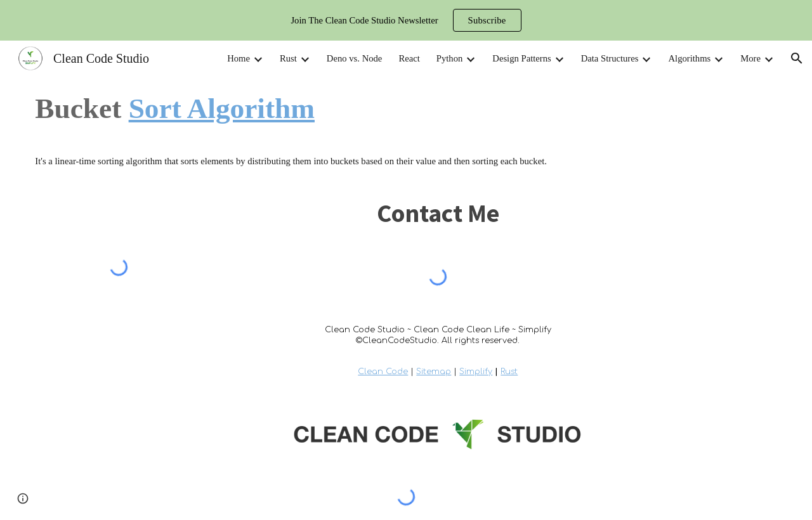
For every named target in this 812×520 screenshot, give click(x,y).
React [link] (409, 58)
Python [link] (450, 58)
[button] (797, 58)
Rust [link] (288, 58)
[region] (406, 20)
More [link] (750, 58)
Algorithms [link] (689, 58)
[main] (406, 108)
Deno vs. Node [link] (355, 58)
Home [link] (239, 58)
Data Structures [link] (610, 58)
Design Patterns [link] (521, 58)
